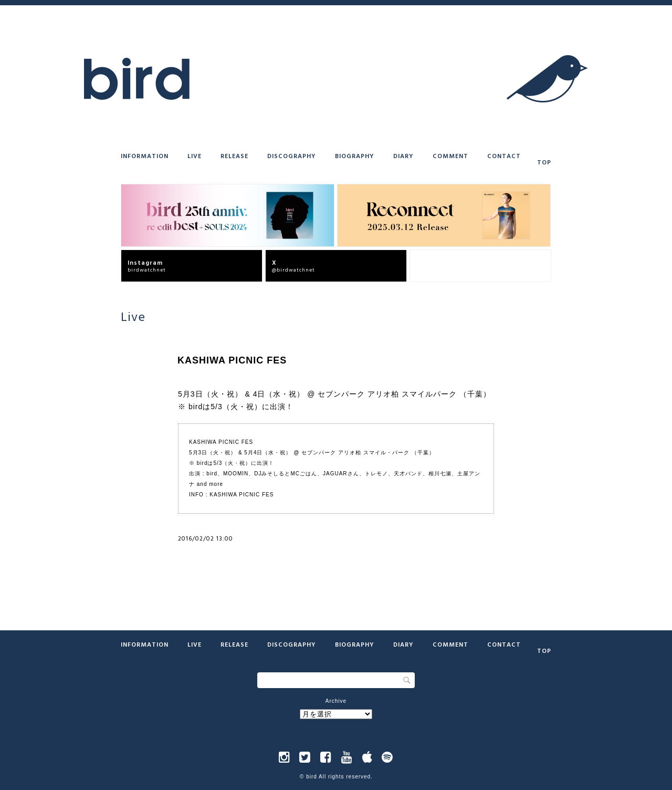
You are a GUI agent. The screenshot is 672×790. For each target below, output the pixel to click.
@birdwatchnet (339, 266)
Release (234, 155)
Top (544, 162)
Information (145, 155)
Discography (292, 155)
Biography (355, 155)
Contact (504, 155)
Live (195, 155)
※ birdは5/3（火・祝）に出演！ (236, 407)
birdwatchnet (195, 266)
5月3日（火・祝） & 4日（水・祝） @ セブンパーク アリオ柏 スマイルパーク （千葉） (334, 394)
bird (312, 777)
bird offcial (484, 266)
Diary (403, 155)
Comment (450, 155)
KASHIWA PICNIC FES (241, 495)
